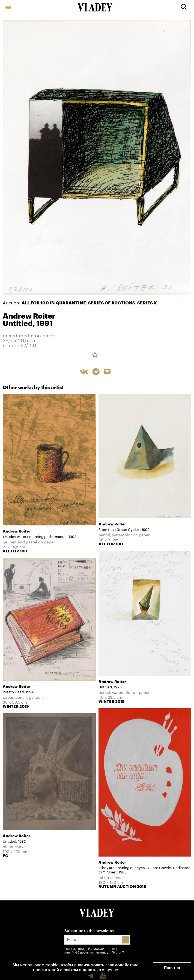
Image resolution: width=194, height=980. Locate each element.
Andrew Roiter (29, 316)
